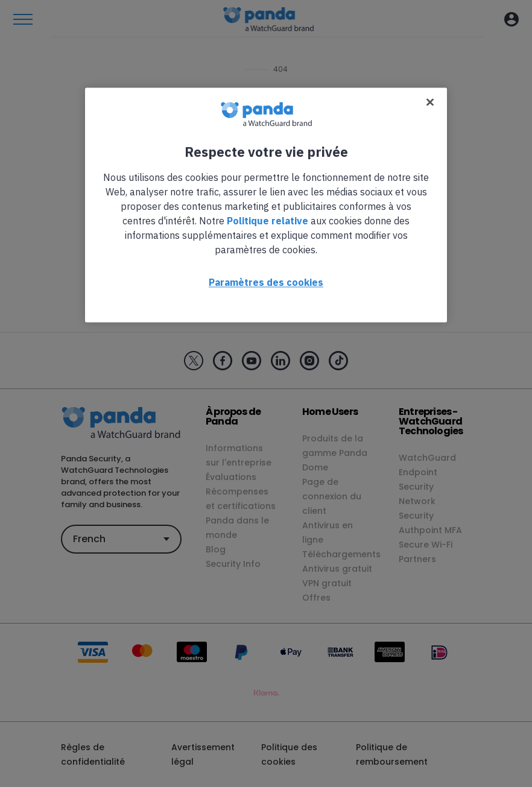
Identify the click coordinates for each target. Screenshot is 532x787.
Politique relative (268, 221)
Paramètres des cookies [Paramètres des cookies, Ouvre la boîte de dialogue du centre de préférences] (266, 282)
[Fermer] (430, 102)
